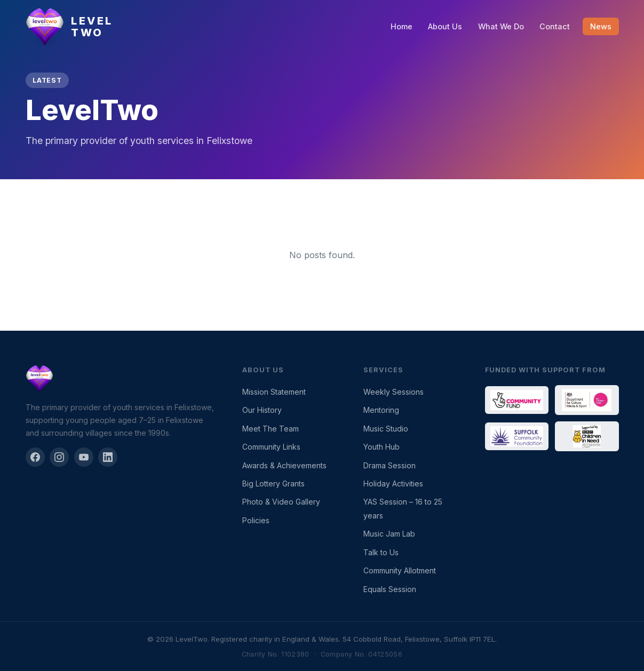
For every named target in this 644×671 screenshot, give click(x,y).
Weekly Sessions (393, 392)
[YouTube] (84, 457)
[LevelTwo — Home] (70, 27)
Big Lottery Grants (273, 484)
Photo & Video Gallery (281, 502)
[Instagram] (59, 457)
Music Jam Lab (389, 534)
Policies (256, 520)
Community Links (271, 447)
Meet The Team (271, 429)
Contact (555, 26)
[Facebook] (35, 457)
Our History (262, 410)
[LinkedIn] (108, 457)
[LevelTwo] (121, 379)
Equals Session (390, 589)
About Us (445, 26)
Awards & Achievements (284, 465)
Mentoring (381, 410)
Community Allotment (400, 570)
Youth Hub (381, 447)
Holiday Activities (393, 484)
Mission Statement (274, 392)
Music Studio (386, 429)
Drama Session (389, 465)
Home (401, 26)
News (601, 26)
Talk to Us (381, 552)
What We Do (501, 26)
